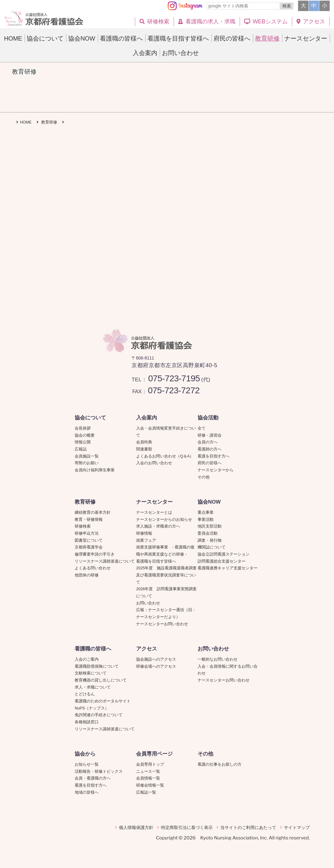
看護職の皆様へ (93, 649)
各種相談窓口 (87, 722)
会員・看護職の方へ (93, 778)
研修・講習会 (210, 435)
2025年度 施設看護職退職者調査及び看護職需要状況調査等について (166, 575)
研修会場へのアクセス (156, 666)
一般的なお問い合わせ (218, 659)
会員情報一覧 (148, 778)
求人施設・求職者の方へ (158, 526)
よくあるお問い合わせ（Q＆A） (165, 456)
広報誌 (81, 449)
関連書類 (144, 449)
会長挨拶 (83, 428)
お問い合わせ (148, 603)
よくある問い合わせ (93, 568)
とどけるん (85, 694)
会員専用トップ (150, 764)
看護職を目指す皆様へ (156, 561)
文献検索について (91, 673)
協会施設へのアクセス (156, 659)
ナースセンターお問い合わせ (162, 624)
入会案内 (147, 418)
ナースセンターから (216, 470)
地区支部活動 (210, 526)
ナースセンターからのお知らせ (164, 520)
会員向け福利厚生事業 (95, 470)
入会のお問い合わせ (154, 463)
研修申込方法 (87, 533)
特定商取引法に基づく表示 (187, 827)
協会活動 (208, 418)
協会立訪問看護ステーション (224, 554)
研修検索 (83, 526)
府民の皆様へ (210, 463)
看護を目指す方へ (214, 456)
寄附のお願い (87, 463)
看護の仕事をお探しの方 (220, 764)
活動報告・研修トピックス (99, 772)
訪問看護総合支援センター (222, 561)
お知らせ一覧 (87, 764)
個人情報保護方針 (136, 827)
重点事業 (206, 513)
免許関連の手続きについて (99, 715)
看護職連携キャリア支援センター (228, 568)
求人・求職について (93, 687)
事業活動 (206, 520)
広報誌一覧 (146, 792)
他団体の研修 (87, 575)
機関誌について (212, 547)
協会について (90, 418)
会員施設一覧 (87, 456)
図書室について (89, 540)
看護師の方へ (210, 449)
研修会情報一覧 (150, 785)
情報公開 (83, 442)
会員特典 (144, 442)
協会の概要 (85, 435)
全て (202, 428)
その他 (204, 477)
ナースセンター (154, 502)
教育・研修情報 (89, 520)
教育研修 (85, 502)
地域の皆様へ (87, 792)
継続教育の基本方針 (93, 513)
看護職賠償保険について (97, 666)
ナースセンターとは (154, 513)
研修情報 (144, 533)
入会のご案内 (87, 659)
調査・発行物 (210, 540)
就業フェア (148, 540)
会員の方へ (208, 442)
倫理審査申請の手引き (95, 554)
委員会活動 (208, 533)
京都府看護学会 (89, 547)
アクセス (147, 649)
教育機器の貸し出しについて (101, 680)
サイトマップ (297, 827)
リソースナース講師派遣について (105, 561)
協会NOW (209, 502)
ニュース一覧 (148, 772)
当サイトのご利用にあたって (248, 827)
